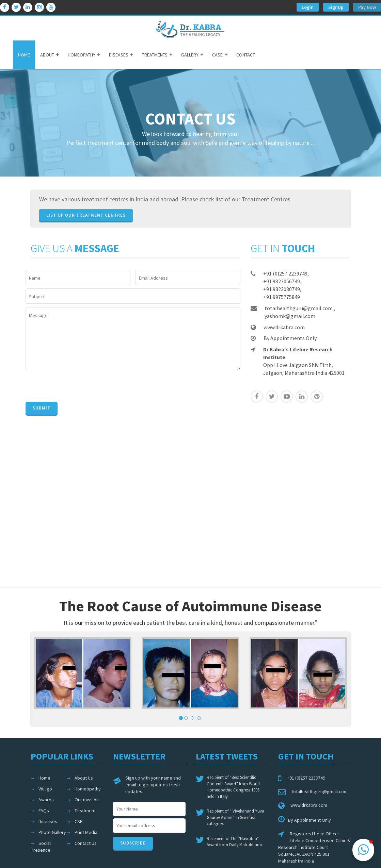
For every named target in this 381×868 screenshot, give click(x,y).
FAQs (44, 811)
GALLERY (190, 55)
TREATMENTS (155, 55)
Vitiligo (45, 789)
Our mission (87, 800)
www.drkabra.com (284, 327)
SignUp (336, 7)
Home (44, 778)
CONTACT (246, 55)
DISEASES (119, 55)
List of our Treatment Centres (86, 215)
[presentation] (77, 387)
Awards (46, 800)
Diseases (48, 821)
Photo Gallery (52, 832)
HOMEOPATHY (82, 55)
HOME (24, 55)
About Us (84, 778)
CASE (217, 55)
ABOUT (47, 55)
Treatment (85, 811)
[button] (363, 850)
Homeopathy (88, 789)
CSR (79, 821)
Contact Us (86, 843)
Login (308, 7)
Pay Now (367, 7)
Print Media (86, 832)
